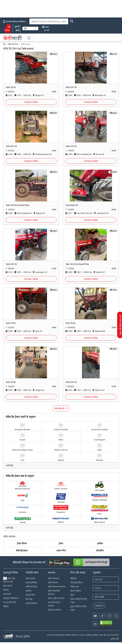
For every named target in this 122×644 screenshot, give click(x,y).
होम (4, 44)
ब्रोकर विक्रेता (76, 591)
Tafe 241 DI (71, 87)
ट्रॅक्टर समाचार (54, 578)
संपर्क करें (7, 594)
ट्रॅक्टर (61, 543)
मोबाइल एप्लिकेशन (11, 598)
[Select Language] (30, 28)
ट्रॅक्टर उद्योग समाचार (56, 598)
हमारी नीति (114, 635)
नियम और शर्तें (104, 635)
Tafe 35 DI (11, 87)
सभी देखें (9, 465)
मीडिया (6, 606)
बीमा (72, 595)
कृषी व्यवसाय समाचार (57, 587)
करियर (6, 590)
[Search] (49, 21)
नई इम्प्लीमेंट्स (31, 582)
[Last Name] (106, 588)
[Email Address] (106, 597)
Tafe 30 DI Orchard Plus (17, 205)
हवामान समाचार (54, 610)
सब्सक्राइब (99, 606)
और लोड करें (59, 408)
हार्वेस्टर (100, 543)
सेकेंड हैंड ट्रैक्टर (13, 44)
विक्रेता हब (75, 587)
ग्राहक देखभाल (31, 603)
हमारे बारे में (8, 586)
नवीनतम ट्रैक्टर (32, 587)
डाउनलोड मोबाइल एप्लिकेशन (14, 21)
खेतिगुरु (73, 578)
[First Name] (106, 579)
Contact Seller (31, 102)
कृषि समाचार (53, 582)
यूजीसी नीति (115, 639)
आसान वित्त (61, 551)
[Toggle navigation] (29, 38)
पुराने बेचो (17, 28)
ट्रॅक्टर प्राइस (30, 578)
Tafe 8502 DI (72, 205)
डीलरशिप (100, 551)
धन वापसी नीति (10, 602)
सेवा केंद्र (29, 599)
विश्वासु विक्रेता (76, 582)
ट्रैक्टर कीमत (22, 543)
